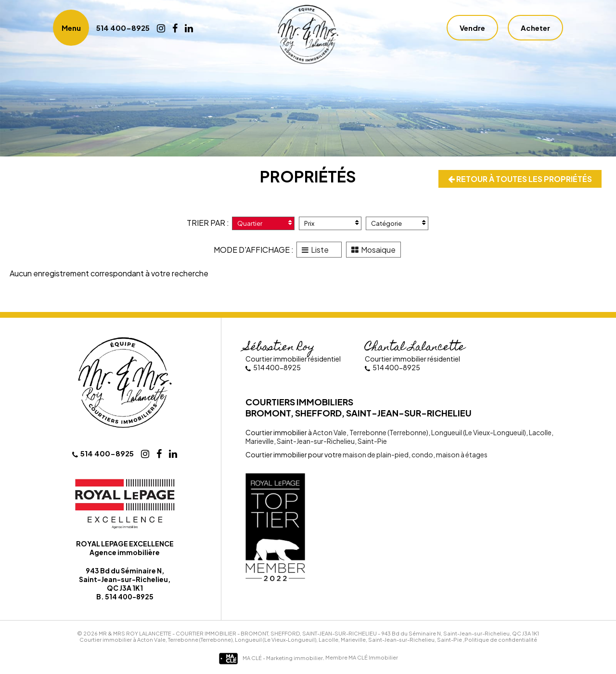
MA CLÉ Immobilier (373, 658)
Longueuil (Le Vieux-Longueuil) (478, 432)
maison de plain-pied (376, 454)
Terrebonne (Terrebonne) (388, 432)
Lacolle (540, 432)
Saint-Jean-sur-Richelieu (315, 441)
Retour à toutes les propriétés (520, 179)
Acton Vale (330, 432)
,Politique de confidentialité (500, 640)
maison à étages (461, 454)
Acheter (535, 28)
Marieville (260, 441)
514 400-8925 (123, 28)
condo (422, 454)
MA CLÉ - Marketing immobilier (271, 658)
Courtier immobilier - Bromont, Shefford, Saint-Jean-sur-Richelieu (276, 633)
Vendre (472, 28)
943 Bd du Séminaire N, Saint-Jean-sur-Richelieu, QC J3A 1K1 (460, 633)
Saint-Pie (372, 441)
